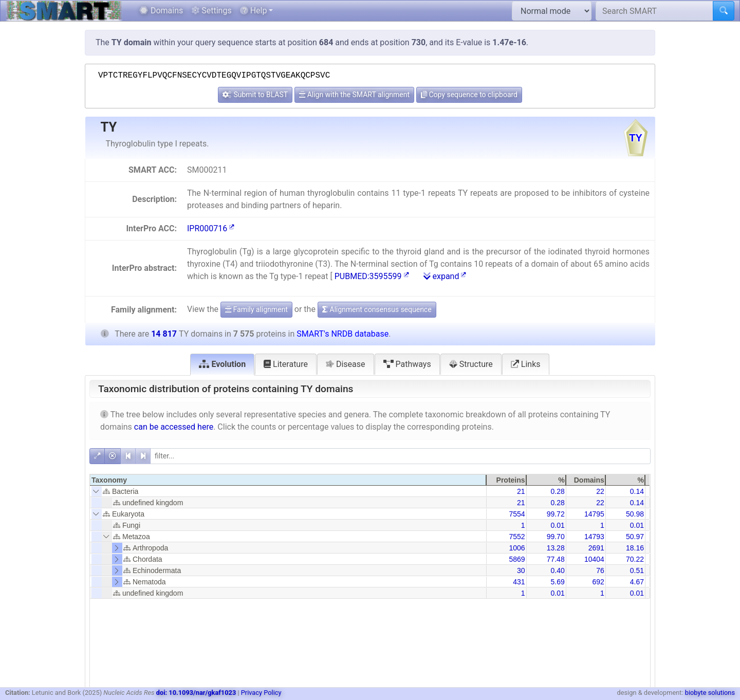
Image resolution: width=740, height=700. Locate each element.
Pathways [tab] (407, 364)
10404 (594, 559)
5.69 (557, 582)
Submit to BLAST (255, 95)
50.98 (635, 514)
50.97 (635, 537)
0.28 (557, 491)
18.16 (635, 548)
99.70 (556, 537)
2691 (596, 548)
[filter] (400, 456)
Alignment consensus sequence (377, 309)
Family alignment (256, 309)
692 (598, 582)
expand (445, 276)
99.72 (556, 514)
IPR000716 (211, 228)
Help (254, 11)
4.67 (637, 582)
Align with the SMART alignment (354, 95)
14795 (594, 514)
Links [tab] (526, 364)
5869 (517, 559)
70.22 (635, 559)
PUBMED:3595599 (372, 276)
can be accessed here (174, 427)
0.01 (557, 525)
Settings (211, 11)
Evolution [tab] (222, 364)
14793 (594, 537)
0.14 (637, 491)
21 (521, 491)
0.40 (557, 570)
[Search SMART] (654, 11)
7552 (517, 537)
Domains (161, 11)
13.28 (556, 548)
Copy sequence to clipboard (469, 95)
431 (519, 582)
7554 (517, 514)
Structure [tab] (471, 364)
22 (600, 491)
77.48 (556, 559)
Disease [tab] (346, 364)
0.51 (637, 570)
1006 (517, 548)
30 (521, 570)
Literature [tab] (286, 364)
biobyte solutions (710, 693)
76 (600, 570)
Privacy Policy (261, 693)
